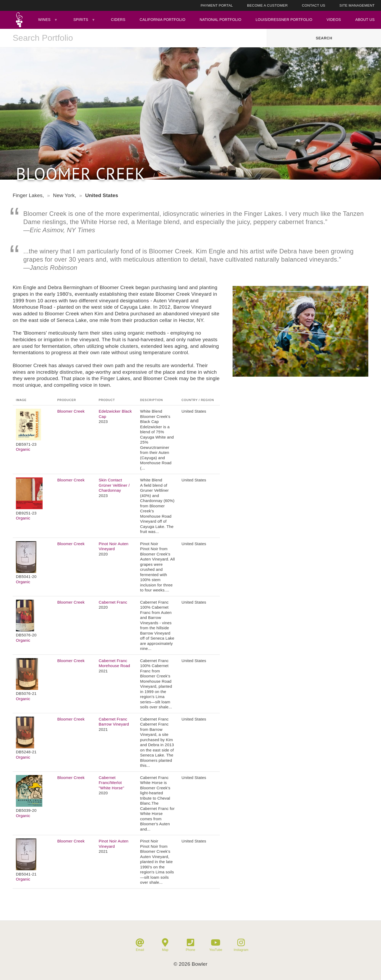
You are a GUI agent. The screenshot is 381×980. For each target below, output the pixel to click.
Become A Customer (267, 5)
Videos (334, 20)
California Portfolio (163, 20)
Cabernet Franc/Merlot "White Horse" (111, 783)
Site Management (357, 5)
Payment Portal (217, 5)
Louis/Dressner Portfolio (284, 20)
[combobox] (133, 38)
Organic (23, 449)
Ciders (118, 20)
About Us (365, 20)
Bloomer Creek (71, 411)
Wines (44, 20)
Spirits (81, 20)
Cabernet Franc (113, 602)
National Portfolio (221, 20)
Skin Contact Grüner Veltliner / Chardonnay (114, 485)
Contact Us (314, 5)
